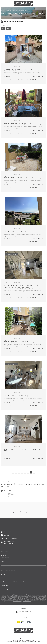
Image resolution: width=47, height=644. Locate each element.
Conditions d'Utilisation (27, 601)
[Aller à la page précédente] (13, 472)
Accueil (3, 11)
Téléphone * (5, 568)
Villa (8, 496)
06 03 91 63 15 (7, 532)
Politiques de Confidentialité (17, 601)
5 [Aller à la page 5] (25, 472)
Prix (3, 29)
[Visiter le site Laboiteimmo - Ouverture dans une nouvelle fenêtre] (23, 638)
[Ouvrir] (1, 3)
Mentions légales (21, 641)
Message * (4, 574)
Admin (26, 641)
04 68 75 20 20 (6, 535)
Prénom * (4, 555)
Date (9, 29)
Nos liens (29, 641)
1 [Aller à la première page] (16, 472)
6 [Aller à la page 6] (28, 472)
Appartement (10, 495)
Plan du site (15, 641)
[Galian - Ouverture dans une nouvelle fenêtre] (26, 622)
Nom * (3, 549)
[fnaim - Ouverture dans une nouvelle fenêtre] (18, 622)
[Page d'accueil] (23, 3)
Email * (3, 562)
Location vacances (10, 11)
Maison (9, 493)
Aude (17, 11)
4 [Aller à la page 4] (22, 472)
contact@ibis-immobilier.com (11, 538)
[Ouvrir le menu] (46, 3)
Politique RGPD (34, 641)
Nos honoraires (10, 641)
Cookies (38, 641)
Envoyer (7, 589)
